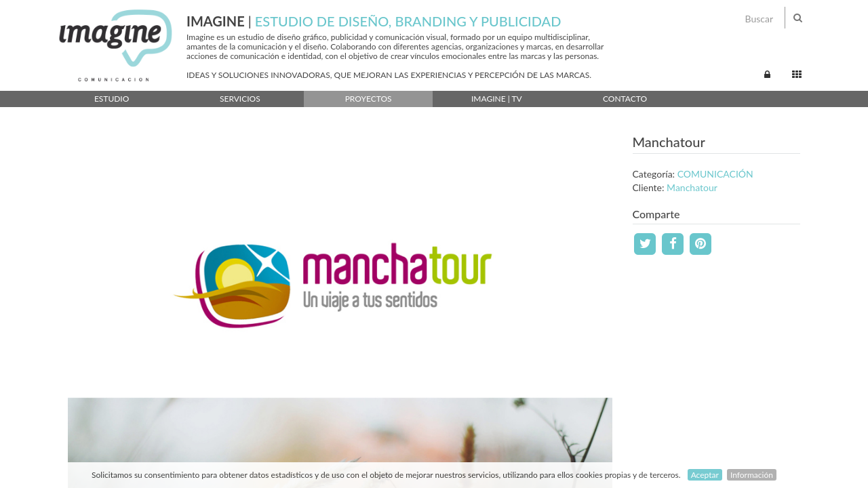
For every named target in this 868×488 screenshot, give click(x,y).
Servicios (240, 99)
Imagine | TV (497, 99)
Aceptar (705, 475)
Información (752, 475)
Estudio (112, 99)
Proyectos (369, 99)
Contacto (625, 99)
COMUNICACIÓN (715, 174)
